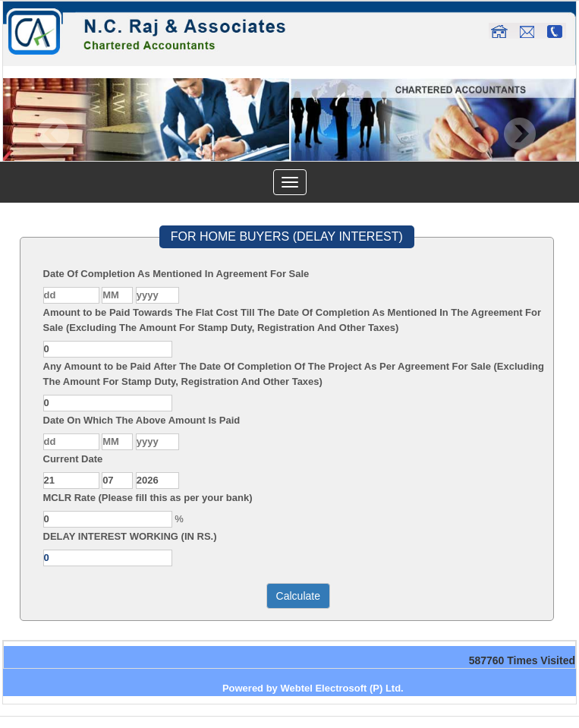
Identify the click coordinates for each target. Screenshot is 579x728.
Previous (53, 134)
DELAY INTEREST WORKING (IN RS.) (130, 536)
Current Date (73, 459)
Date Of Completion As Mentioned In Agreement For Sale (176, 274)
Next (519, 134)
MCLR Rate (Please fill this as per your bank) (148, 498)
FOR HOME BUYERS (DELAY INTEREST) (287, 236)
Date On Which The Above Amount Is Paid (142, 420)
